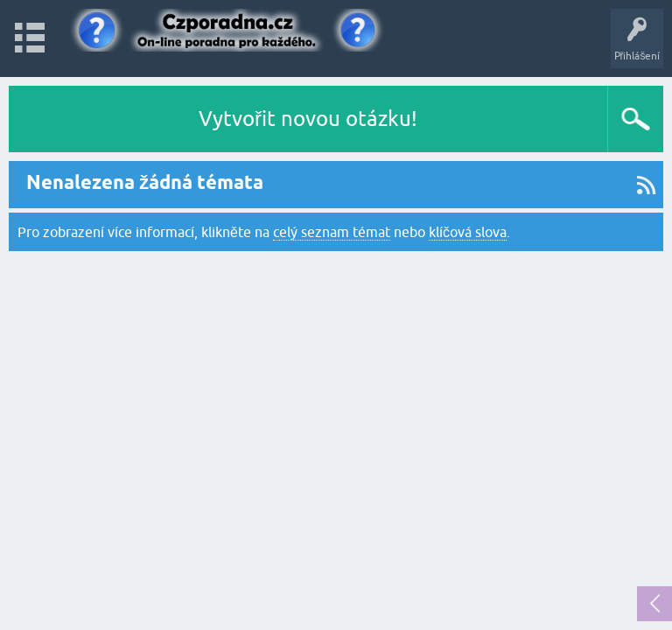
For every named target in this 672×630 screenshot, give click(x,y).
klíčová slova (468, 232)
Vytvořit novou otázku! (308, 119)
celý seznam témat (332, 232)
